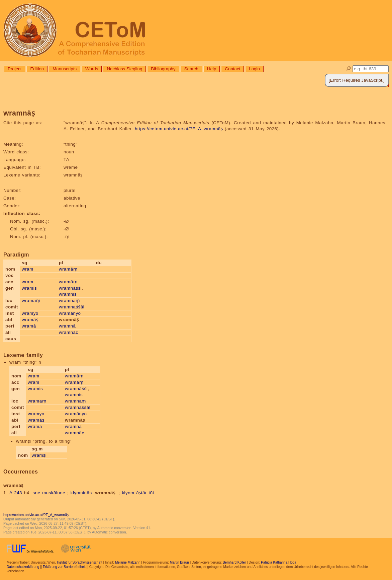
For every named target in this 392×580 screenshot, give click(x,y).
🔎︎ (348, 69)
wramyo (30, 313)
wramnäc (69, 332)
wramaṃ (31, 301)
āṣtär (141, 493)
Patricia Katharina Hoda (279, 562)
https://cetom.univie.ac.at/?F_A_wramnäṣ (179, 129)
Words (92, 69)
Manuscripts (65, 69)
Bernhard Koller (234, 562)
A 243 (16, 493)
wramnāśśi (70, 288)
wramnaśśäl (72, 307)
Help (212, 69)
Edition (37, 69)
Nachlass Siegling (124, 69)
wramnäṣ (105, 493)
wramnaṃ (69, 301)
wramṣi (39, 455)
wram (28, 269)
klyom (128, 493)
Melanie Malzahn (128, 562)
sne (37, 493)
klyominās (81, 493)
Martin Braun (179, 562)
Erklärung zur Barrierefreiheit (64, 567)
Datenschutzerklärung (23, 567)
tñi (152, 493)
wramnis (68, 294)
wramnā (67, 326)
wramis (29, 288)
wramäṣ (30, 320)
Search (191, 69)
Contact (232, 69)
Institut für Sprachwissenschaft (80, 562)
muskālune (54, 493)
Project (15, 69)
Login (254, 69)
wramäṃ (68, 269)
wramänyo (70, 313)
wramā (29, 326)
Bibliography (163, 69)
